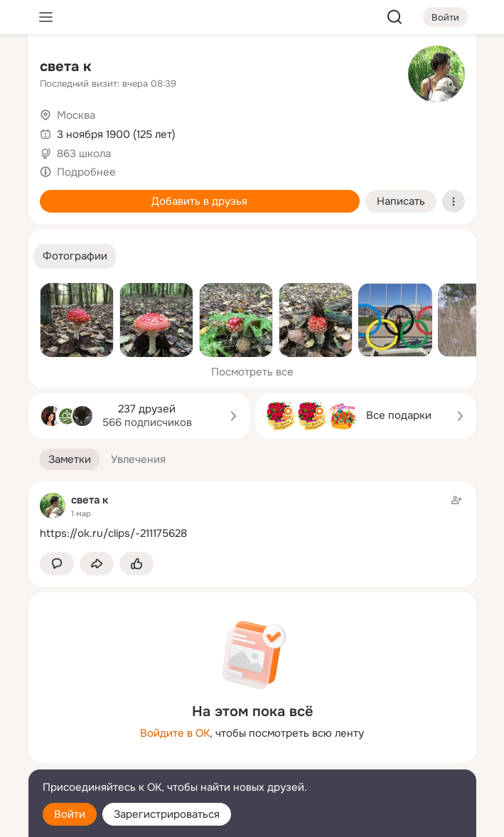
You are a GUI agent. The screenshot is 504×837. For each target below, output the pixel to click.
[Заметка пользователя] (252, 517)
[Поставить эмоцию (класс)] (136, 564)
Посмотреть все (252, 372)
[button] (75, 256)
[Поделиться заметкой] (97, 564)
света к (65, 66)
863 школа (84, 154)
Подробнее (86, 172)
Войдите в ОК (175, 733)
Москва (76, 115)
